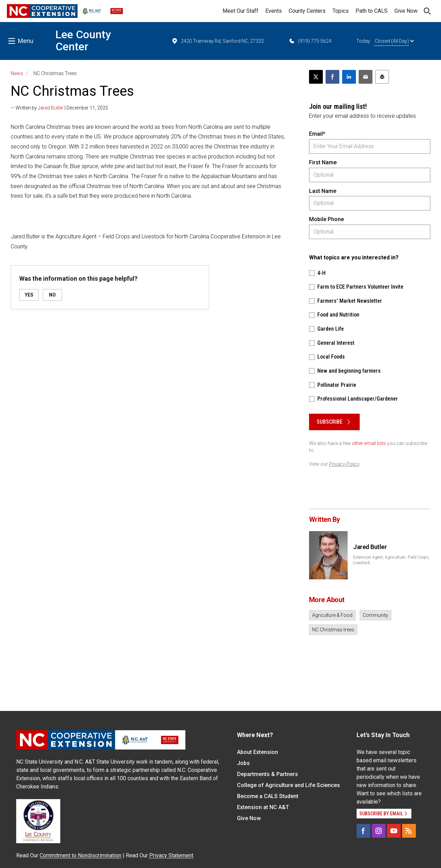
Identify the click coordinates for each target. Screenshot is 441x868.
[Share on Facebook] (332, 77)
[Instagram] (379, 831)
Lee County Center (83, 40)
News (17, 73)
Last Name (323, 191)
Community (376, 615)
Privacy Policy (344, 464)
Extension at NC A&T (263, 807)
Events (274, 11)
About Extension (258, 752)
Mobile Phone (326, 219)
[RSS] (409, 831)
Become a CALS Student (268, 796)
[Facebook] (363, 831)
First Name (323, 162)
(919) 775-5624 (310, 41)
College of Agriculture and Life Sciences (289, 785)
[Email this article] (366, 77)
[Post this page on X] (316, 77)
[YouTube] (394, 831)
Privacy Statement (171, 855)
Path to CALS (372, 11)
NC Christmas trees (333, 630)
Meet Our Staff (240, 11)
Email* (317, 134)
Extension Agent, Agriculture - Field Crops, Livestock (391, 560)
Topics (341, 11)
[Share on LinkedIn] (349, 77)
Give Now (406, 11)
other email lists (369, 443)
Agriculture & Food (332, 615)
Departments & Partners (268, 774)
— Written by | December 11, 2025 (59, 108)
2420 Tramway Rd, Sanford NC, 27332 (218, 41)
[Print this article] (382, 77)
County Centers (307, 11)
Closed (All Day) (394, 41)
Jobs (243, 763)
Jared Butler (51, 108)
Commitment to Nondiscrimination (80, 855)
